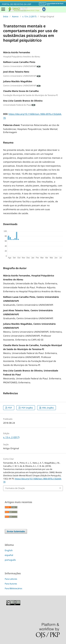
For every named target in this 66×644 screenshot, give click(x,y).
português (10, 560)
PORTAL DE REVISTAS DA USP (17, 4)
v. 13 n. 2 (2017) (29, 16)
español (9, 555)
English (9, 550)
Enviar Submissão (16, 531)
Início (6, 16)
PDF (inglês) (27, 408)
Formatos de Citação (15, 488)
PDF (10, 408)
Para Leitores (11, 579)
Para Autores (11, 584)
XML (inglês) (48, 408)
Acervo (15, 16)
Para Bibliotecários (13, 588)
